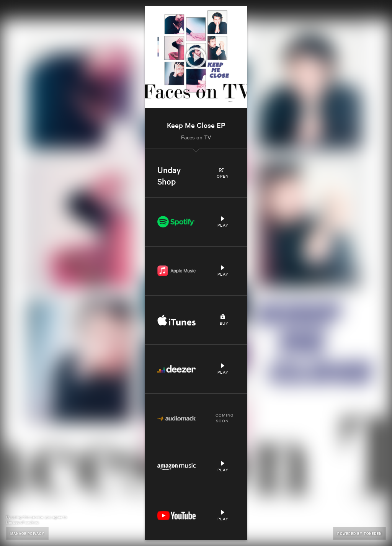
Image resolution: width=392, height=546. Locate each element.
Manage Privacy (27, 533)
